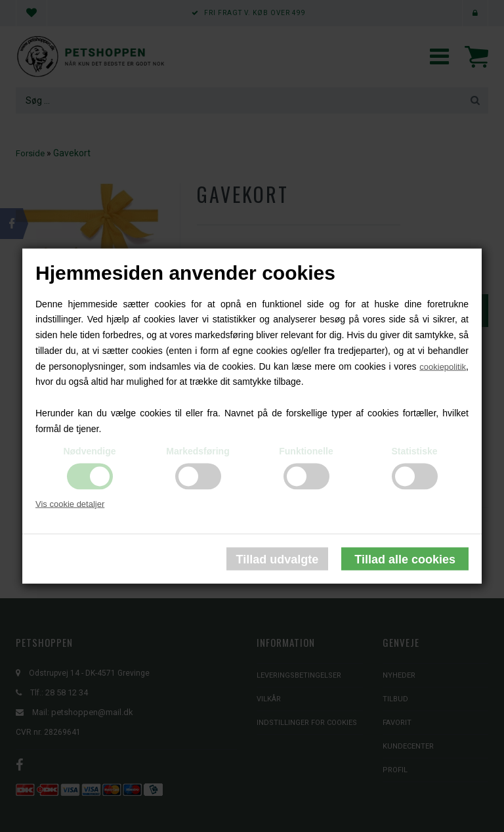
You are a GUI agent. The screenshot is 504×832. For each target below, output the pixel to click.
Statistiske (414, 450)
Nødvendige (89, 450)
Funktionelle (306, 450)
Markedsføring (198, 450)
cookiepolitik (443, 366)
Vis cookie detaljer (70, 503)
